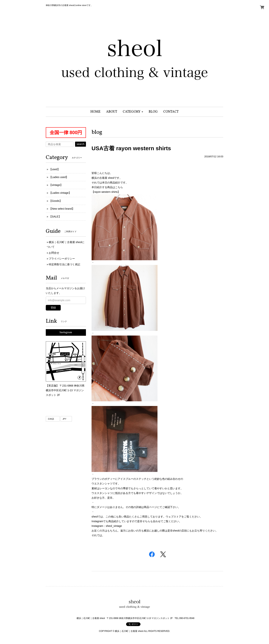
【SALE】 (55, 217)
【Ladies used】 (59, 177)
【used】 (55, 169)
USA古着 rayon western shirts (131, 148)
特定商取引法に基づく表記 (64, 264)
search (81, 144)
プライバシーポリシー (62, 259)
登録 (53, 308)
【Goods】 (56, 201)
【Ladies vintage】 (60, 193)
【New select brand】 (62, 209)
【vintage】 (56, 185)
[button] (133, 112)
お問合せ (54, 253)
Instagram (66, 332)
